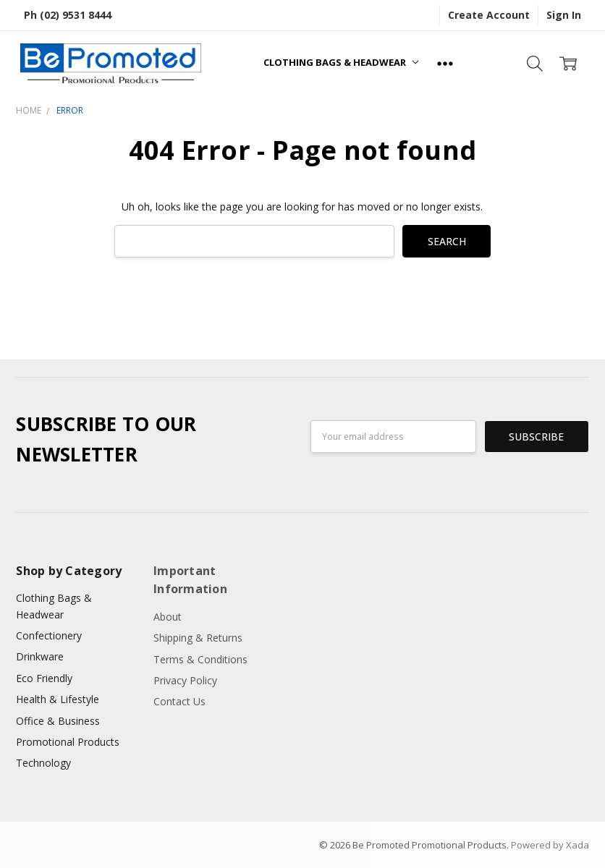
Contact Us (179, 701)
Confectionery (49, 635)
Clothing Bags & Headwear (341, 62)
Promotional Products (68, 742)
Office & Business (58, 721)
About (168, 617)
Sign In (564, 15)
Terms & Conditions (200, 659)
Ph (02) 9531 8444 (68, 15)
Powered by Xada (550, 845)
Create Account (489, 15)
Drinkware (40, 656)
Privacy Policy (185, 680)
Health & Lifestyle (58, 699)
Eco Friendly (44, 678)
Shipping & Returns (198, 638)
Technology (43, 763)
